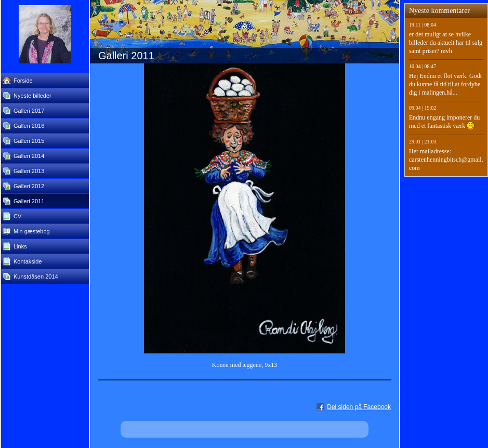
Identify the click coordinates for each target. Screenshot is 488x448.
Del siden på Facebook (359, 407)
